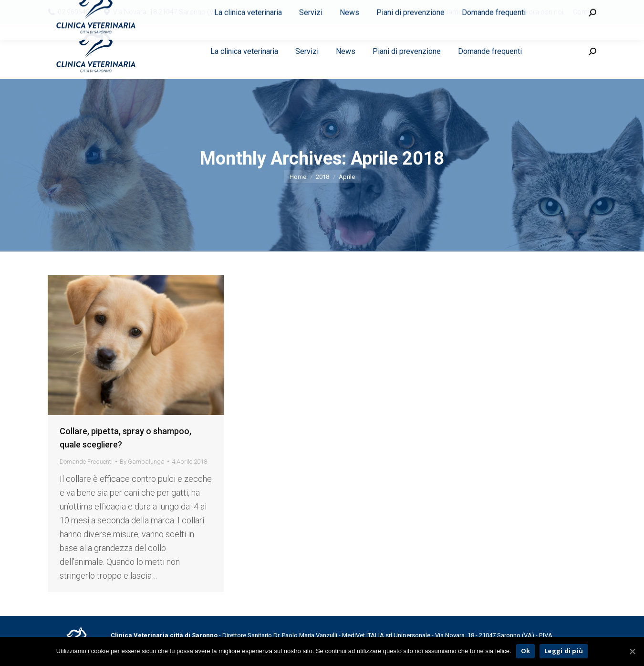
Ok (526, 651)
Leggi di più (564, 651)
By (142, 462)
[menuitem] (447, 12)
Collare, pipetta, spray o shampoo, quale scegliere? (125, 438)
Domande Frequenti (86, 462)
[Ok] (632, 651)
